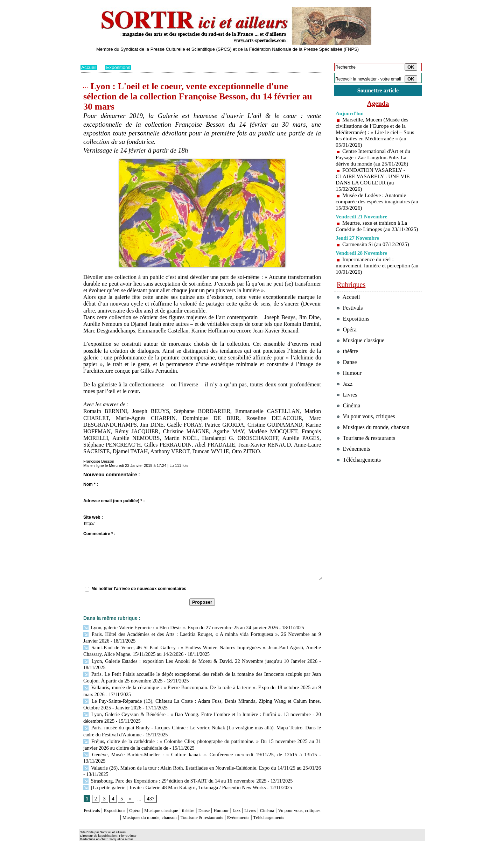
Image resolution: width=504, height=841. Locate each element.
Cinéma (301, 797)
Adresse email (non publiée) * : (114, 501)
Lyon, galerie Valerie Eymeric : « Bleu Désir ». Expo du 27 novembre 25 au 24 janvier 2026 (177, 627)
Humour (248, 797)
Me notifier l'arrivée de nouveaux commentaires (139, 589)
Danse (227, 797)
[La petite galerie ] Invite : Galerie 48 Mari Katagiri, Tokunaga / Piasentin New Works (171, 774)
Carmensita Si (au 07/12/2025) (377, 251)
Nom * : (91, 484)
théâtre (209, 797)
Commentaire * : (99, 534)
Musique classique (177, 797)
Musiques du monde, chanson (181, 804)
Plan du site (90, 836)
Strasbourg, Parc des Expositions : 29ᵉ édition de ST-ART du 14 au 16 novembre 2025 (172, 768)
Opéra (145, 797)
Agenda (378, 104)
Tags (170, 836)
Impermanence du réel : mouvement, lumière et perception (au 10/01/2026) (374, 273)
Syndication (120, 836)
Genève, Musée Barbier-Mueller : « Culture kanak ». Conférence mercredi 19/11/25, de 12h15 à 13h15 (188, 748)
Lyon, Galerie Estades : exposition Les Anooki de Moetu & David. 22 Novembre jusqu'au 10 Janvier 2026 (200, 659)
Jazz (266, 797)
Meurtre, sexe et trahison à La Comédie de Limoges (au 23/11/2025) (372, 230)
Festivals (94, 797)
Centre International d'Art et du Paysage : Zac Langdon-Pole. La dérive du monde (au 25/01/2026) (374, 158)
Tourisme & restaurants (245, 804)
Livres (282, 797)
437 (150, 785)
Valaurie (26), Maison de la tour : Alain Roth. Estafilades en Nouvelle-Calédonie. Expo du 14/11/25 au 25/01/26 (201, 755)
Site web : (93, 517)
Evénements (288, 804)
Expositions (119, 67)
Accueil (89, 67)
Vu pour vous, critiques (368, 436)
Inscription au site (148, 836)
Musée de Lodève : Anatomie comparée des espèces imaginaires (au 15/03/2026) (374, 202)
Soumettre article (378, 91)
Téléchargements (202, 810)
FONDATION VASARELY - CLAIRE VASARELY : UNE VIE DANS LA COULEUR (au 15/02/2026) (374, 180)
